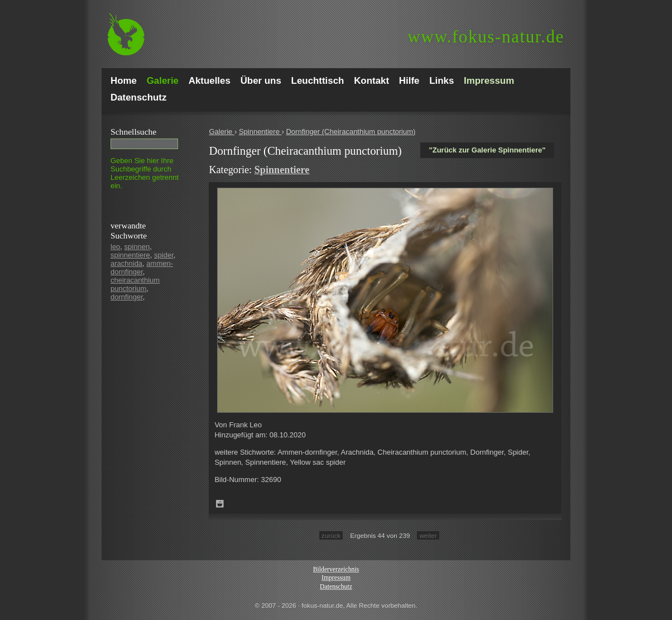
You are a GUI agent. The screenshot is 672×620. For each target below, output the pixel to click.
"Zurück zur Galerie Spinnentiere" (488, 150)
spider (164, 255)
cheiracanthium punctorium (135, 284)
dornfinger (127, 297)
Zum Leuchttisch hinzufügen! (220, 504)
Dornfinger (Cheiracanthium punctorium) (351, 132)
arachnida (126, 263)
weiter (428, 535)
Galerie (222, 132)
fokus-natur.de (486, 37)
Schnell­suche (133, 132)
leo (115, 247)
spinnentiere (130, 255)
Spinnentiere (260, 132)
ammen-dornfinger (142, 268)
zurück (331, 535)
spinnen (137, 247)
